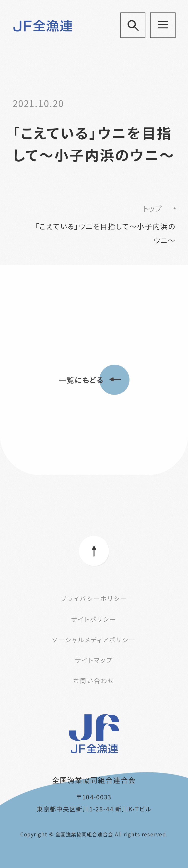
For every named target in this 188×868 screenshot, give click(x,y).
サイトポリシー (94, 619)
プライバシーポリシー (94, 598)
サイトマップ (94, 660)
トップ (153, 208)
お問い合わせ (94, 680)
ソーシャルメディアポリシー (94, 639)
